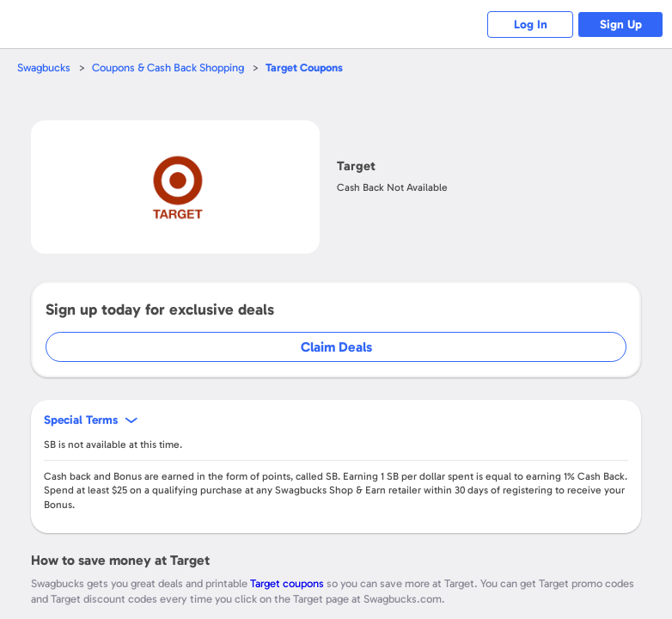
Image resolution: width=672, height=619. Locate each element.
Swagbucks (44, 67)
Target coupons (287, 583)
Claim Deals (336, 347)
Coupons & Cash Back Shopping (168, 67)
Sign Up (621, 25)
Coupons (304, 67)
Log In (531, 25)
